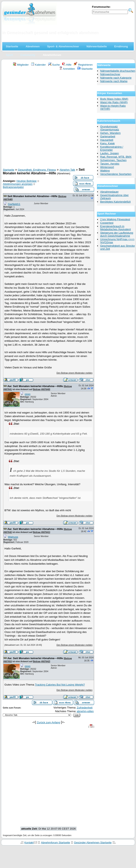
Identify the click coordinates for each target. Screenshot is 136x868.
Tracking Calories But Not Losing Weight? (60, 685)
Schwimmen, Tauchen (113, 160)
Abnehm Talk (67, 170)
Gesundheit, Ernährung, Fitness (37, 170)
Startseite (85, 69)
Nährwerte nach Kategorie (116, 78)
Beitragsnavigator (13, 187)
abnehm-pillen (85, 711)
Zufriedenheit (85, 708)
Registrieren (83, 65)
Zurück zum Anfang (48, 722)
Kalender (38, 65)
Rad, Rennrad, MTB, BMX (116, 157)
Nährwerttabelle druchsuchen (118, 71)
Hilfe (67, 65)
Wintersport (107, 167)
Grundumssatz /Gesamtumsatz (110, 128)
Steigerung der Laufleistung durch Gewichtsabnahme (117, 234)
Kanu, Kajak (107, 143)
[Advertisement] (47, 120)
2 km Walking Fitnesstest (115, 219)
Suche (54, 65)
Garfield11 (14, 204)
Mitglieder (21, 65)
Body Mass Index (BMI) (114, 99)
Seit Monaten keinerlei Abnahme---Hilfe (33, 196)
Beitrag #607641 (41, 532)
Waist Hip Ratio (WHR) (114, 102)
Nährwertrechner (110, 74)
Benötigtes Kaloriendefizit (115, 202)
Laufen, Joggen (109, 153)
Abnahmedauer (109, 192)
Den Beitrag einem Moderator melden (74, 373)
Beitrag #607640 (41, 389)
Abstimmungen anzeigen (18, 184)
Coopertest (107, 223)
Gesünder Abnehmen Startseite (93, 843)
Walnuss (13, 537)
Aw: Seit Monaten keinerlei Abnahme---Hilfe (35, 386)
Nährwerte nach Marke (114, 81)
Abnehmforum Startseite (55, 843)
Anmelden (67, 69)
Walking (105, 171)
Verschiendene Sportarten (116, 174)
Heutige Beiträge (26, 181)
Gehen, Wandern (110, 133)
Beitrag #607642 (41, 661)
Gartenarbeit (108, 136)
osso (28, 394)
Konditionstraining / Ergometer (112, 148)
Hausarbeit (107, 140)
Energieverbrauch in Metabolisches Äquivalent (115, 228)
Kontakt (29, 843)
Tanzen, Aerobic (110, 164)
